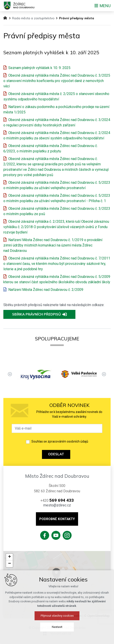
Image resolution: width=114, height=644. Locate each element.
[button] (9, 557)
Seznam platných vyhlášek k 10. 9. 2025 (39, 68)
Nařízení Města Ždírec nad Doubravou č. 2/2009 (46, 290)
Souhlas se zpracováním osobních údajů (60, 441)
